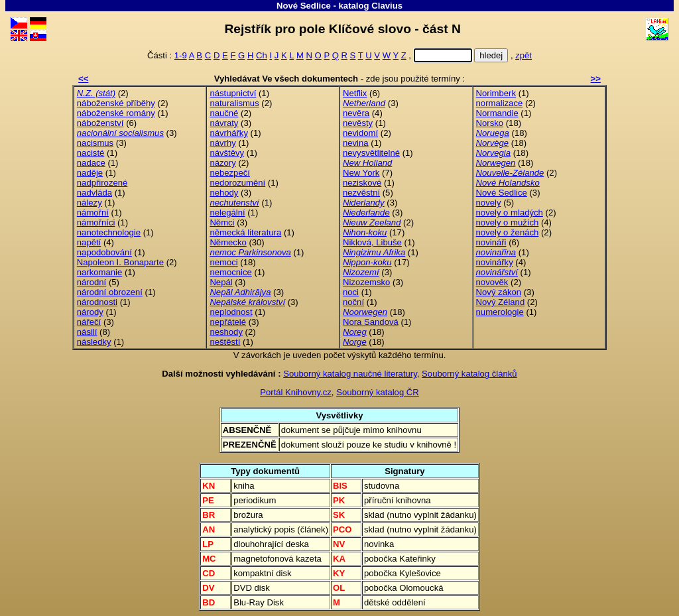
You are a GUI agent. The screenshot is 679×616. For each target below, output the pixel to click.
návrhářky (229, 133)
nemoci (223, 262)
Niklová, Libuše (372, 242)
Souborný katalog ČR (378, 392)
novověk (492, 282)
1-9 (181, 55)
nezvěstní (361, 193)
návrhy (222, 143)
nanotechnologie (109, 232)
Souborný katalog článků (469, 374)
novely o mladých (510, 213)
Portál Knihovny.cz (296, 392)
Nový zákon (499, 292)
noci (351, 292)
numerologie (500, 312)
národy (90, 312)
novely (489, 203)
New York (361, 173)
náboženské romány (116, 113)
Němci (222, 222)
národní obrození (110, 292)
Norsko (490, 123)
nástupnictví (233, 93)
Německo (228, 242)
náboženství (100, 123)
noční (353, 302)
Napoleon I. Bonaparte (120, 262)
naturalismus (234, 103)
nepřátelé (228, 322)
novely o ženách (508, 232)
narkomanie (100, 272)
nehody (224, 193)
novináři (491, 242)
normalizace (500, 103)
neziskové (362, 183)
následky (94, 342)
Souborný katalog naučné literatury (350, 374)
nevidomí (360, 133)
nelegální (227, 213)
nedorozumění (237, 183)
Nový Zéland (501, 302)
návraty (224, 123)
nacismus (95, 143)
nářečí (89, 322)
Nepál (221, 282)
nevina (356, 143)
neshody (226, 332)
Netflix (355, 93)
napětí (89, 242)
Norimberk (496, 93)
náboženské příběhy (116, 103)
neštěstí (225, 342)
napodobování (104, 252)
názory (222, 163)
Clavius (387, 6)
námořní (93, 213)
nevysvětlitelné (371, 153)
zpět (524, 55)
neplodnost (231, 312)
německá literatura (245, 232)
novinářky (495, 262)
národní (92, 282)
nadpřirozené (102, 183)
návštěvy (227, 153)
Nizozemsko (366, 282)
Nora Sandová (371, 322)
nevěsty (358, 123)
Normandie (497, 113)
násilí (87, 332)
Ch (262, 55)
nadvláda (94, 193)
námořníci (96, 222)
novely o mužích (508, 222)
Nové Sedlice (304, 6)
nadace (91, 163)
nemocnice (230, 272)
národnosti (97, 302)
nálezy (90, 203)
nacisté (91, 153)
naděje (90, 173)
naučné (224, 113)
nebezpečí (230, 173)
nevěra (356, 113)
